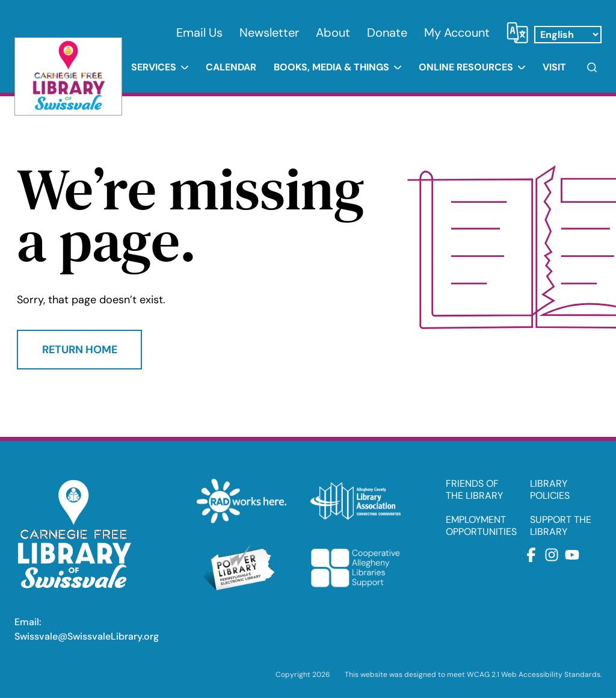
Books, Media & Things (331, 67)
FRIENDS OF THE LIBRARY (474, 490)
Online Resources (466, 67)
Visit (554, 67)
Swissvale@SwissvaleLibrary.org (87, 636)
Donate (387, 32)
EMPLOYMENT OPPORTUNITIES (481, 526)
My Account (457, 32)
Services (154, 67)
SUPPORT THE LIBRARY (561, 526)
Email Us (199, 32)
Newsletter (269, 32)
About (333, 32)
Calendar (231, 67)
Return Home (80, 350)
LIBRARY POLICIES (550, 490)
